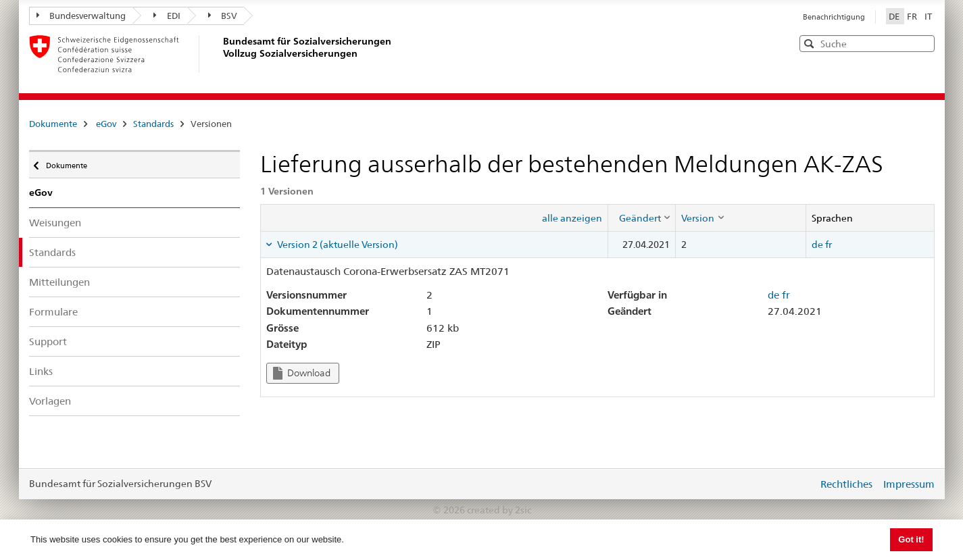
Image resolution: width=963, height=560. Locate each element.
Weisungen (55, 223)
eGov (106, 124)
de (817, 245)
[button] (923, 43)
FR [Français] (913, 16)
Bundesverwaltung (81, 16)
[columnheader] (642, 218)
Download (302, 373)
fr (829, 245)
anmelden (797, 484)
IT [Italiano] (928, 16)
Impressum (909, 484)
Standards (153, 124)
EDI (167, 16)
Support (48, 341)
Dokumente (53, 124)
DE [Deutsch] (895, 16)
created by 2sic (499, 510)
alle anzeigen (572, 218)
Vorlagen (50, 401)
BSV (223, 16)
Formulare (53, 312)
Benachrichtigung (834, 17)
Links (41, 371)
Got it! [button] (911, 539)
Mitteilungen (59, 282)
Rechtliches (846, 484)
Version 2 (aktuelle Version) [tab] (337, 245)
